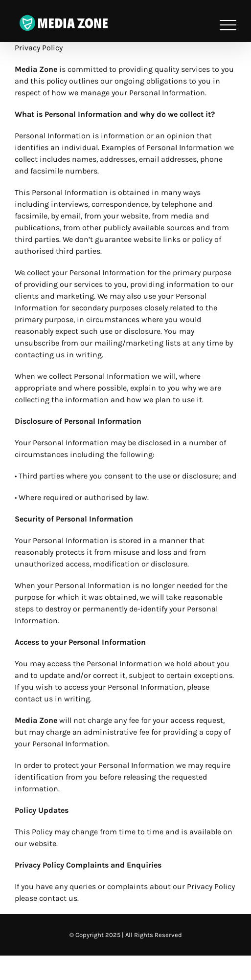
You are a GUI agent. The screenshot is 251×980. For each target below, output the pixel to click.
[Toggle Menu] (228, 25)
